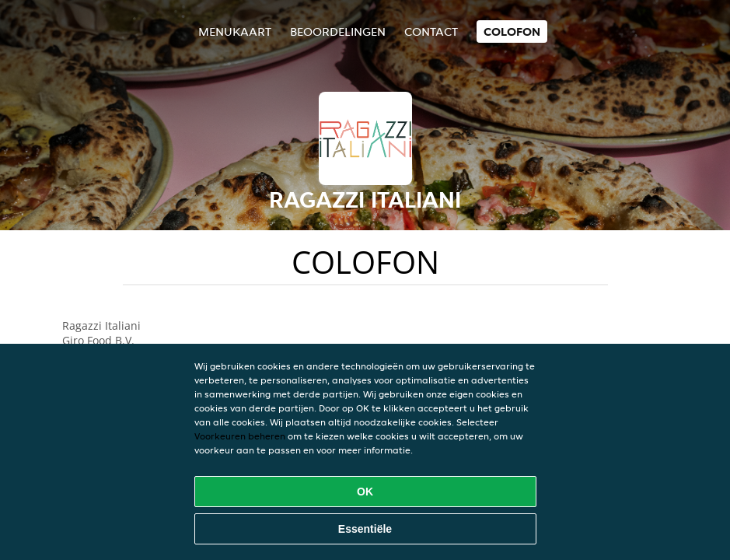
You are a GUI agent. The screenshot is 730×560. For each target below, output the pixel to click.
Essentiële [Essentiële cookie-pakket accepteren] (365, 529)
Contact (431, 31)
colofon (512, 31)
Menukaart (235, 31)
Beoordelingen (338, 31)
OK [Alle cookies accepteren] (365, 492)
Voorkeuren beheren (240, 436)
